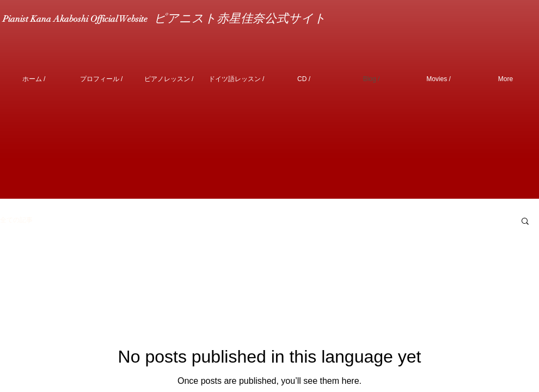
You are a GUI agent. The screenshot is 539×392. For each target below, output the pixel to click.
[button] (525, 222)
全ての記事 (16, 220)
